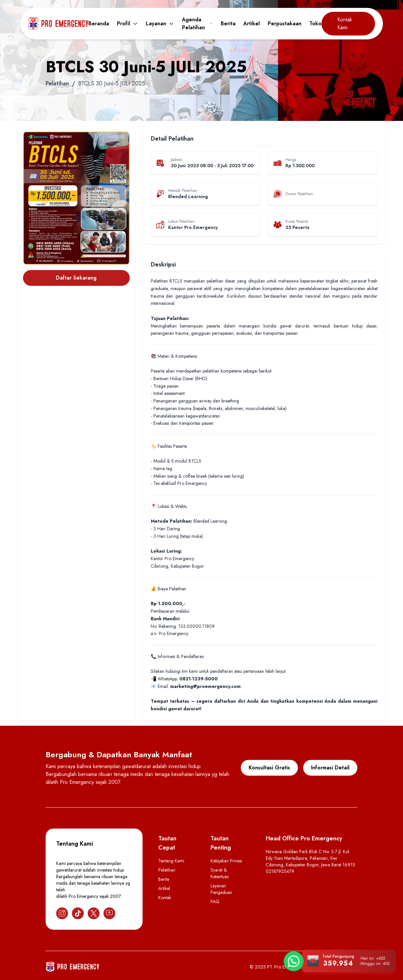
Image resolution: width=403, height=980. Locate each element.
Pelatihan (57, 83)
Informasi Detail (330, 768)
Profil (127, 23)
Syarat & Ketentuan (220, 873)
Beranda (99, 23)
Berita (228, 23)
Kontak (165, 898)
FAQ (215, 901)
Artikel (252, 23)
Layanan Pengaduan (221, 889)
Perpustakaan (285, 23)
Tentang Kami (171, 861)
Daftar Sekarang (76, 278)
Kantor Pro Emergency (193, 227)
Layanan (160, 23)
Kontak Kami (345, 23)
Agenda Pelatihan (197, 23)
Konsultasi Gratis (269, 768)
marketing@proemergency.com (205, 686)
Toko (315, 23)
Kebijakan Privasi (226, 861)
